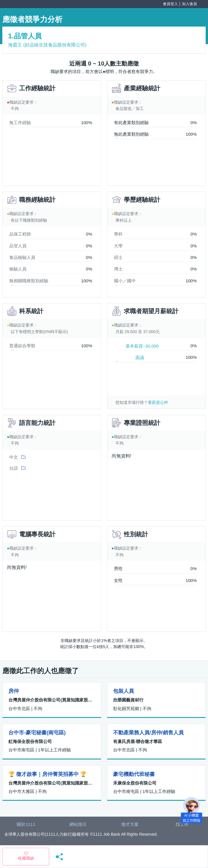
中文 (14, 457)
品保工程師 (20, 234)
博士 (118, 269)
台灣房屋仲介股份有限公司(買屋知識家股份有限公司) (52, 700)
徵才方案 (130, 824)
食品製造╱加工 (130, 109)
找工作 (182, 824)
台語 (14, 468)
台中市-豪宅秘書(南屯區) (37, 733)
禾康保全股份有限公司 (135, 783)
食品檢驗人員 (22, 257)
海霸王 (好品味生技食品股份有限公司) (47, 45)
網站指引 (78, 824)
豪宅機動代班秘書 (134, 774)
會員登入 (170, 4)
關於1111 (26, 824)
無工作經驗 (20, 123)
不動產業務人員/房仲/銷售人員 (148, 733)
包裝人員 (124, 691)
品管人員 (18, 246)
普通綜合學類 (22, 346)
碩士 (118, 257)
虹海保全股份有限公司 (30, 741)
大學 (118, 246)
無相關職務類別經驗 (29, 281)
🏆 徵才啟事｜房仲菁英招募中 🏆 (47, 774)
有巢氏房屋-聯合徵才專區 (138, 741)
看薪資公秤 (158, 402)
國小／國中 (125, 281)
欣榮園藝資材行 (128, 700)
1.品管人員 (25, 36)
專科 (118, 234)
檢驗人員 (18, 269)
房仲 (14, 691)
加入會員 (189, 4)
